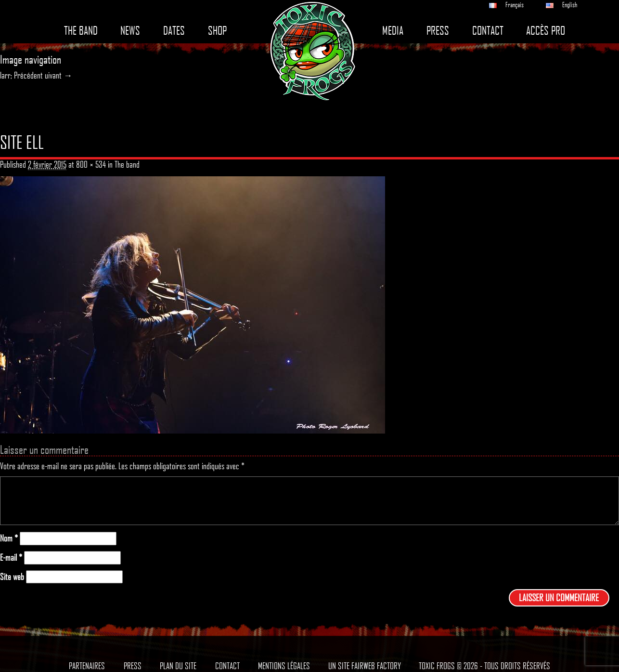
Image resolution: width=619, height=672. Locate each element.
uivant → (58, 75)
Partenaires (87, 666)
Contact (488, 31)
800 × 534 (91, 164)
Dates (174, 31)
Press (438, 31)
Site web (12, 577)
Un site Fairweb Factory (365, 666)
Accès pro (546, 31)
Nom (9, 538)
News (130, 31)
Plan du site (178, 666)
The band (81, 31)
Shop (217, 31)
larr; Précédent (21, 75)
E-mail (11, 558)
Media (393, 31)
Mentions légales (284, 666)
